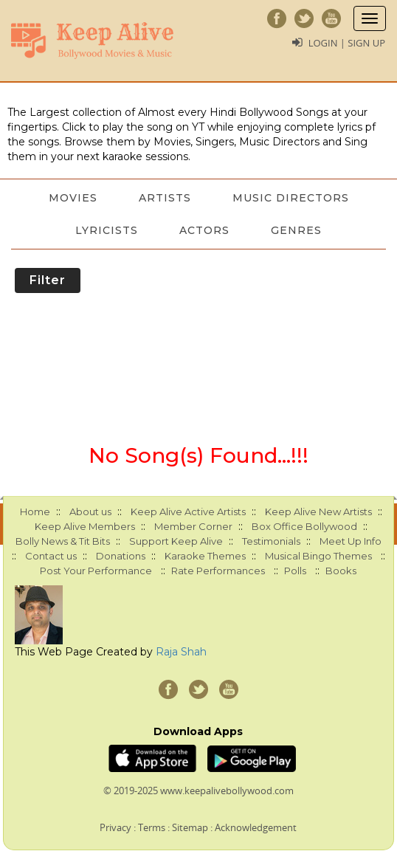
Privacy (115, 827)
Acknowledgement (256, 827)
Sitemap (190, 827)
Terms (152, 827)
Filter (48, 280)
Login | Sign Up (347, 43)
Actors (204, 230)
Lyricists (107, 230)
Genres (296, 230)
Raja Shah (181, 652)
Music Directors (291, 198)
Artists (165, 198)
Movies (73, 198)
